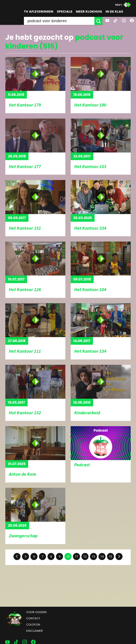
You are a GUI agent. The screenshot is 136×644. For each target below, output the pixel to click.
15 (110, 556)
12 (85, 556)
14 (102, 556)
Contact (33, 618)
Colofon (33, 625)
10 (68, 556)
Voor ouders (36, 612)
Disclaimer (35, 631)
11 (76, 556)
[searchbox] (59, 21)
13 (93, 556)
